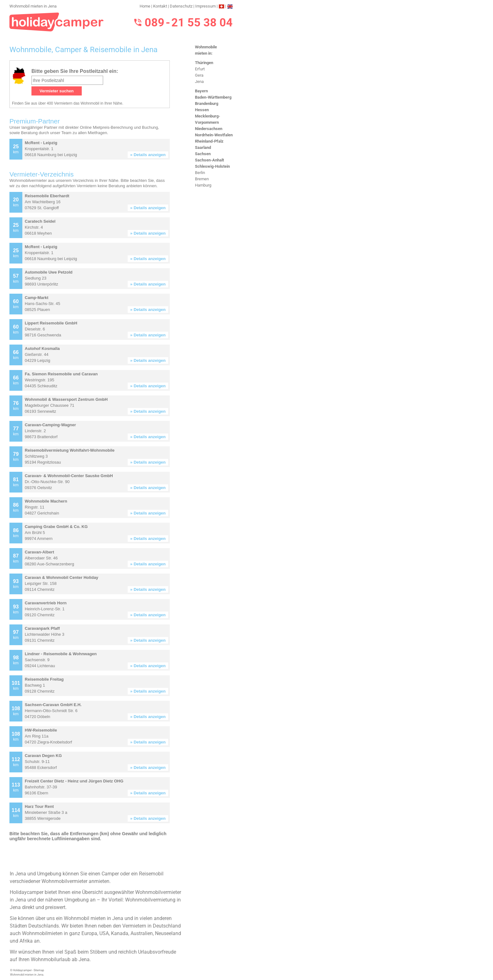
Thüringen (204, 63)
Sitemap (39, 970)
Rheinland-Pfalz (209, 141)
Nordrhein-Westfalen (214, 135)
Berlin (200, 173)
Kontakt (160, 6)
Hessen (202, 110)
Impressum (205, 6)
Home (145, 6)
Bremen (202, 179)
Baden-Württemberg (213, 97)
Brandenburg (207, 103)
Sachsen (203, 154)
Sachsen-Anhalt (209, 160)
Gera (199, 75)
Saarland (203, 147)
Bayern (201, 91)
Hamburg (203, 185)
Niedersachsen (209, 129)
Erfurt (200, 69)
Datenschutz (181, 6)
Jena (199, 82)
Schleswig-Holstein (212, 166)
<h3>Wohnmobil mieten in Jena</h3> (97, 462)
